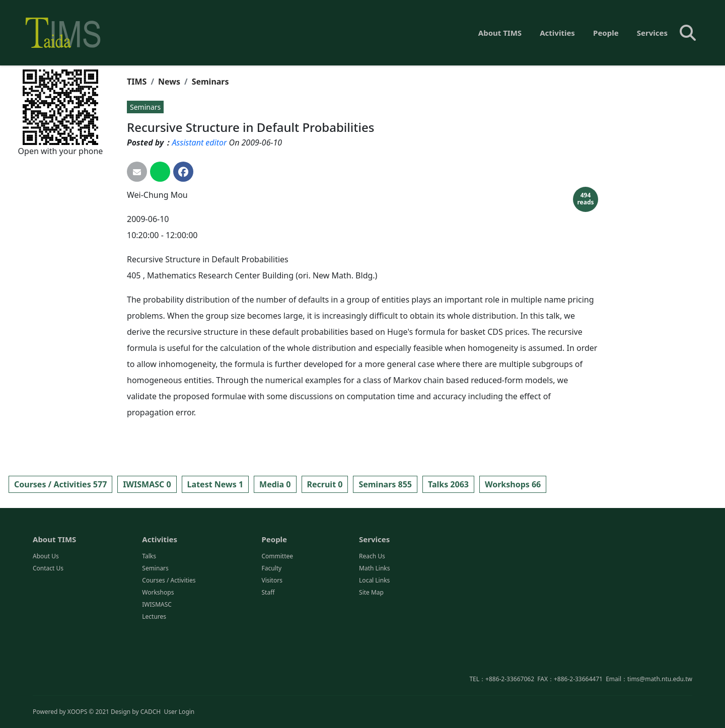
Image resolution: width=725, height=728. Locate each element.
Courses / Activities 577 (60, 484)
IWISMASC (157, 654)
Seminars (210, 82)
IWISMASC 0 (147, 484)
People (606, 33)
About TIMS (500, 33)
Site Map (371, 642)
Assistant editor (199, 142)
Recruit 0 (325, 484)
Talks (149, 606)
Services (652, 33)
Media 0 (275, 484)
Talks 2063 (448, 484)
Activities (557, 33)
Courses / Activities (169, 630)
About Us (46, 606)
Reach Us (372, 606)
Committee (277, 606)
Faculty (271, 618)
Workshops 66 (513, 484)
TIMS (137, 82)
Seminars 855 (385, 484)
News (169, 82)
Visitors (272, 630)
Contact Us (48, 618)
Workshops (158, 642)
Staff (268, 642)
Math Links (374, 618)
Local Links (374, 630)
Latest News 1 (215, 484)
